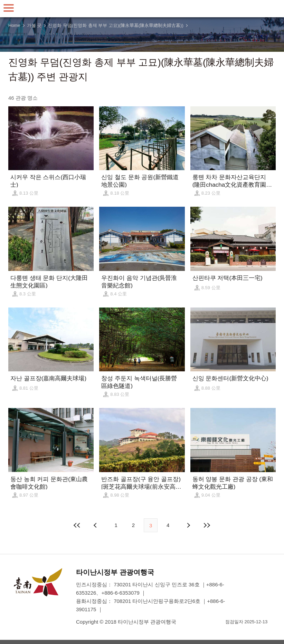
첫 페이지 (77, 525)
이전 (96, 525)
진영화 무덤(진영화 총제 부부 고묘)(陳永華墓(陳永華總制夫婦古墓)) (116, 25)
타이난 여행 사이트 (142, 9)
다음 (188, 525)
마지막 (207, 525)
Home (14, 25)
